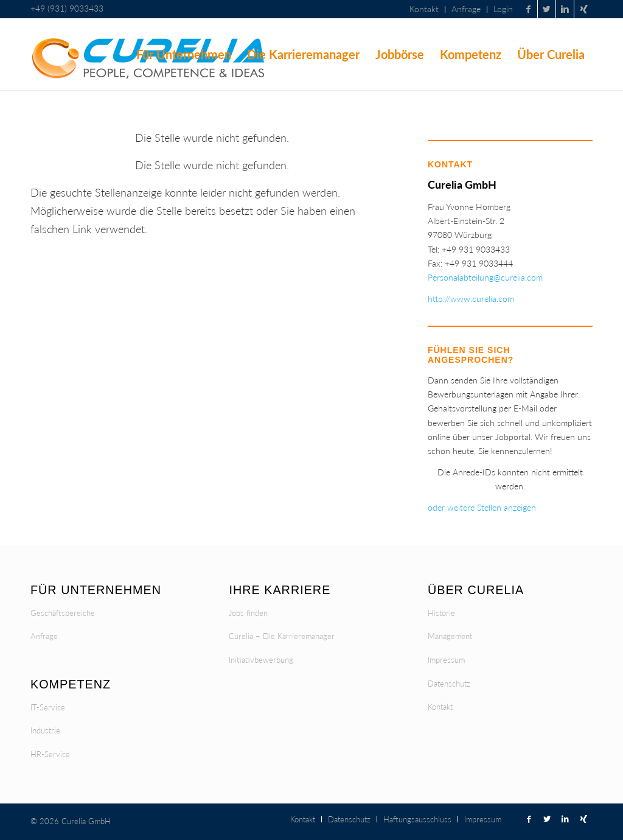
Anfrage (44, 636)
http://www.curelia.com (471, 299)
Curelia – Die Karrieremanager (282, 636)
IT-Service (48, 707)
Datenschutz (449, 684)
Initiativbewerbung (261, 660)
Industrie (45, 730)
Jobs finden (248, 613)
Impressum (446, 660)
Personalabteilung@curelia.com (485, 277)
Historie (441, 613)
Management (450, 636)
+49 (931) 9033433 (67, 8)
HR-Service (50, 754)
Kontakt (440, 707)
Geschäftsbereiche (63, 613)
